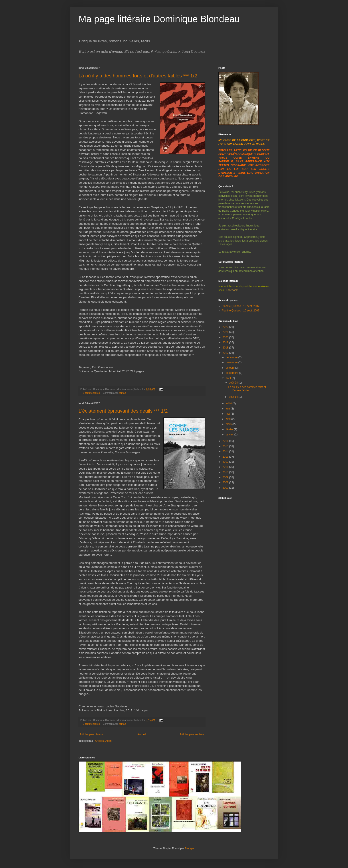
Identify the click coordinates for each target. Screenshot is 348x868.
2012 (226, 462)
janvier (230, 435)
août (229, 378)
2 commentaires (91, 724)
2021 (226, 332)
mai (228, 414)
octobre (230, 368)
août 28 (234, 383)
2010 (226, 472)
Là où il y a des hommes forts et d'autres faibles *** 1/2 (138, 76)
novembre (232, 362)
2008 (226, 482)
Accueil (142, 734)
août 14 (234, 397)
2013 (226, 457)
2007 (226, 488)
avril (228, 419)
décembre (232, 357)
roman (123, 393)
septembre (232, 373)
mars (229, 424)
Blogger (189, 848)
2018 (226, 348)
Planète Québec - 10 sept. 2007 (240, 306)
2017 (226, 353)
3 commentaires (91, 393)
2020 (226, 337)
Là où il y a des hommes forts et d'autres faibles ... (247, 389)
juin (228, 409)
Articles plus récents (92, 734)
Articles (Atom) (104, 741)
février (230, 429)
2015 (226, 446)
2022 (226, 327)
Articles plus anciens (192, 734)
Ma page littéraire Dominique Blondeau (159, 19)
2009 (226, 477)
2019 (226, 342)
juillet (229, 403)
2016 (226, 441)
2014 (226, 451)
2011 (226, 467)
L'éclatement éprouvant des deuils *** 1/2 (123, 411)
